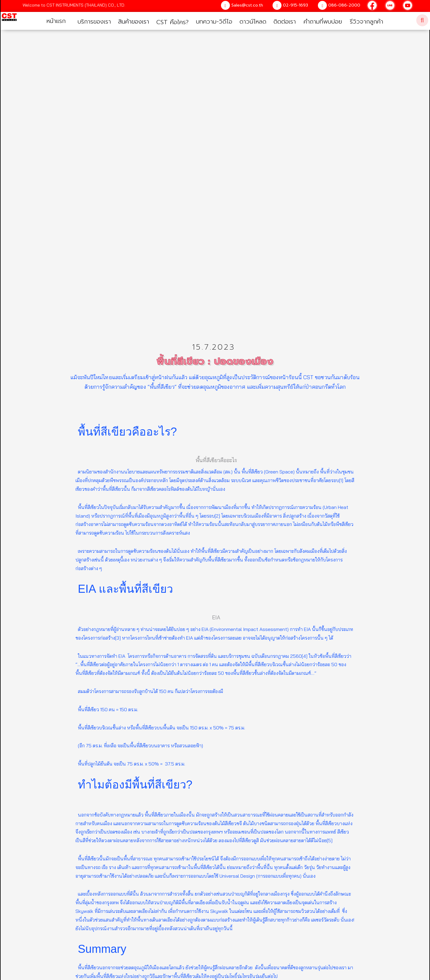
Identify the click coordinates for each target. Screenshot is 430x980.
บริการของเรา (94, 21)
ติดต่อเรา (285, 21)
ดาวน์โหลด (253, 21)
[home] (9, 20)
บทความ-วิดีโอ (214, 21)
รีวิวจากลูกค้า (366, 21)
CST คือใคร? (173, 22)
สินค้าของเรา (134, 21)
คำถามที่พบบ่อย (323, 21)
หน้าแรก (56, 21)
